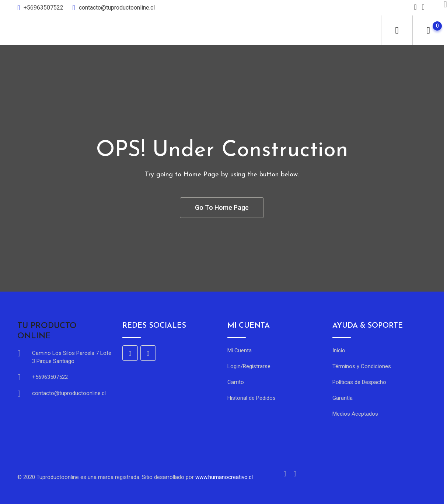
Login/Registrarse (249, 366)
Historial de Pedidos (252, 398)
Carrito (236, 382)
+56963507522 (44, 8)
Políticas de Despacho (359, 382)
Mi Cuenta (240, 350)
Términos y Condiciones (362, 366)
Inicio (339, 350)
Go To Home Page (222, 207)
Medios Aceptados (355, 414)
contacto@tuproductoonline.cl (117, 8)
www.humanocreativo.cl (224, 477)
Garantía (343, 398)
